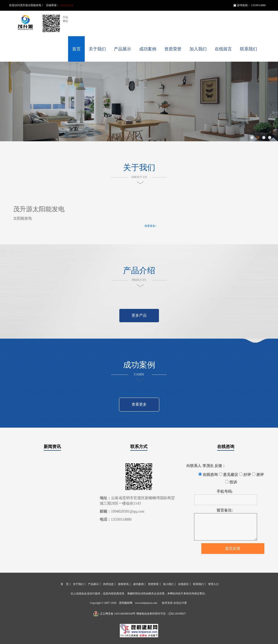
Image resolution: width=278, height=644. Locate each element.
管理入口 (213, 584)
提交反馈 (233, 548)
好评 (245, 475)
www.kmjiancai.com (146, 603)
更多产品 (139, 315)
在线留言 (223, 49)
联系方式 (139, 447)
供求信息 (108, 584)
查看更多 (139, 404)
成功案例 (148, 49)
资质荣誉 (173, 49)
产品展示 (123, 49)
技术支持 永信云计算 (174, 603)
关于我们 (97, 49)
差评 (258, 475)
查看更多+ (151, 226)
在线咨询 (226, 447)
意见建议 (229, 475)
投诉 (231, 482)
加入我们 (198, 49)
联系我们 (249, 49)
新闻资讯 (52, 447)
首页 (76, 49)
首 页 (65, 584)
